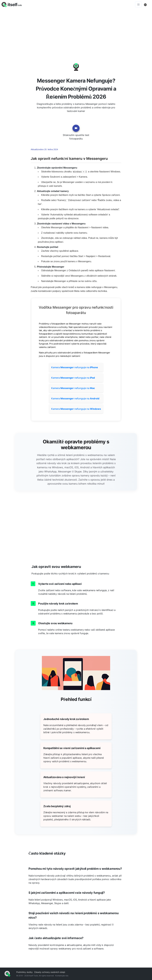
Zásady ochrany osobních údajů (50, 972)
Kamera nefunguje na (75, 367)
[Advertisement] (76, 31)
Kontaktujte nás (62, 976)
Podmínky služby (24, 972)
